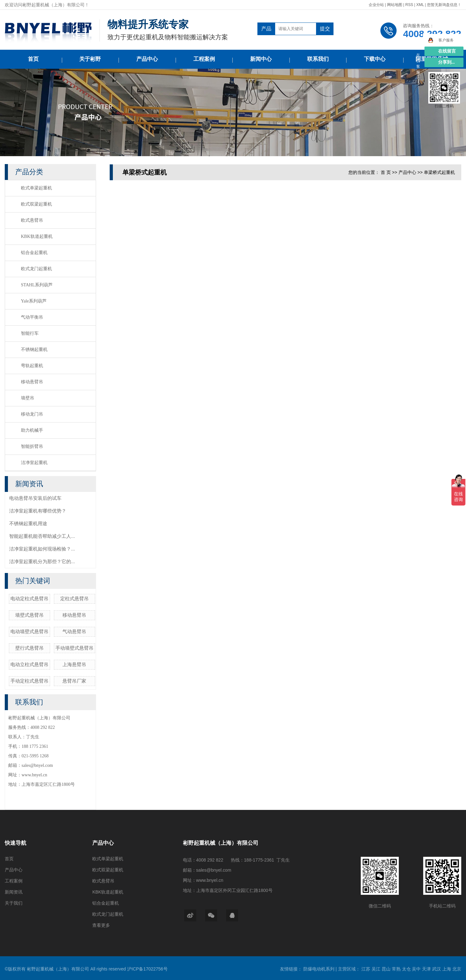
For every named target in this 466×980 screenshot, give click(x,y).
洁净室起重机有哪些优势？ (38, 511)
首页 (33, 59)
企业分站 (376, 5)
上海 (447, 969)
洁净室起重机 (34, 463)
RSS (409, 5)
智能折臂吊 (32, 446)
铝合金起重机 (34, 253)
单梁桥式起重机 (439, 172)
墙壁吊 (28, 398)
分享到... (447, 62)
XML (420, 5)
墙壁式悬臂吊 (29, 615)
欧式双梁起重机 (36, 204)
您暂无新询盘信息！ (444, 5)
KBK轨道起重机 (37, 236)
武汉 (437, 969)
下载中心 (375, 59)
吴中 (417, 969)
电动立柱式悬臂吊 (29, 664)
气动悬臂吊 (74, 631)
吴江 (377, 969)
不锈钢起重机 (34, 350)
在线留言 (447, 51)
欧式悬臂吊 (32, 220)
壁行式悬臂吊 (29, 648)
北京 (457, 969)
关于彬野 (90, 59)
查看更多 (101, 925)
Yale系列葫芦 (34, 301)
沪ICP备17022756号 (147, 969)
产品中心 (147, 59)
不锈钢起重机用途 (28, 523)
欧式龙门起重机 (36, 269)
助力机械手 (32, 430)
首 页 (386, 172)
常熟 (397, 969)
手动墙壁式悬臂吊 (74, 648)
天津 (427, 969)
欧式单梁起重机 (36, 188)
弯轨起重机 (32, 366)
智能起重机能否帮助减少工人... (42, 536)
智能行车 (30, 333)
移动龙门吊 (32, 414)
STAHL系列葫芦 (37, 285)
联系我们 (318, 59)
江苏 (366, 969)
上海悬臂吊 (74, 664)
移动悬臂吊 (32, 382)
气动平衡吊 (32, 317)
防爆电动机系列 (320, 969)
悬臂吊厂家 (74, 681)
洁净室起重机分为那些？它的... (42, 561)
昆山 (387, 969)
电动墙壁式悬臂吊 (29, 631)
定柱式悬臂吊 (74, 598)
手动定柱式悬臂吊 (29, 681)
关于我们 (14, 903)
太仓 (407, 969)
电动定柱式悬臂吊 (29, 598)
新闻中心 (261, 59)
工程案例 (204, 59)
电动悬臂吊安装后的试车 (35, 498)
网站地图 (395, 5)
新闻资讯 (14, 892)
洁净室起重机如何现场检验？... (42, 549)
